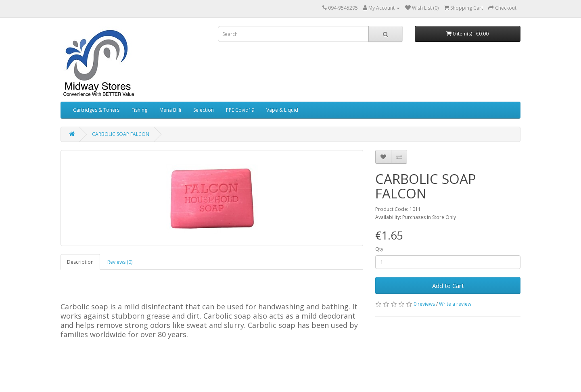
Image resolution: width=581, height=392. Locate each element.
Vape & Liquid (282, 110)
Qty (379, 249)
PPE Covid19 (240, 110)
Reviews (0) (120, 262)
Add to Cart (448, 286)
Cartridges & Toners (96, 110)
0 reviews (424, 304)
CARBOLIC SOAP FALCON (121, 134)
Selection (204, 110)
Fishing (139, 110)
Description (80, 262)
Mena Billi (170, 110)
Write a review (455, 304)
